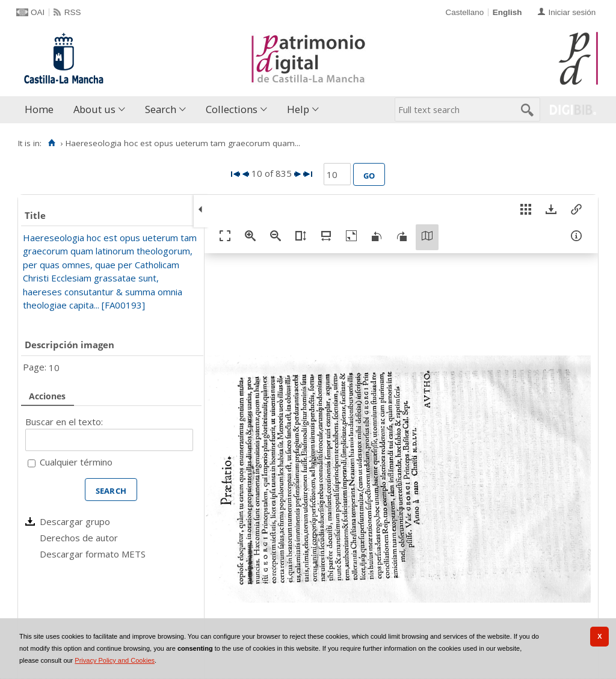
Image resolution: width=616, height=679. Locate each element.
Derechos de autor (79, 538)
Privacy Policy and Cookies (115, 660)
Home (39, 109)
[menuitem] (42, 110)
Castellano (464, 12)
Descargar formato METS (93, 554)
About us (94, 109)
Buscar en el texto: (64, 422)
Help (298, 109)
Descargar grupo (75, 521)
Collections (232, 109)
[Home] (51, 143)
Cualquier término (76, 462)
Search (161, 109)
